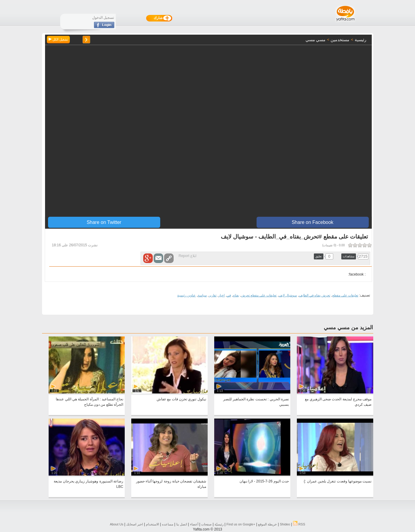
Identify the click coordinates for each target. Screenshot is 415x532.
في (229, 295)
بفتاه (236, 295)
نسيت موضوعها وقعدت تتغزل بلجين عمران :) (338, 481)
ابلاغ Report (188, 256)
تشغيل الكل (58, 39)
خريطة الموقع (267, 524)
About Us (117, 524)
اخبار (222, 295)
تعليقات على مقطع (345, 295)
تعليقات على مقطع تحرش (259, 295)
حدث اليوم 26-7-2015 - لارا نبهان (264, 481)
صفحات (206, 524)
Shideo (285, 524)
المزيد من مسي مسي (348, 327)
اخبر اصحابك (135, 524)
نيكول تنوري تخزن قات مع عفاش (181, 399)
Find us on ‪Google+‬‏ (241, 524)
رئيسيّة (219, 524)
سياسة (202, 295)
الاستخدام (152, 524)
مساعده (168, 524)
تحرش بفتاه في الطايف (315, 295)
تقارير (213, 295)
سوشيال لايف (288, 295)
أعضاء (194, 524)
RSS (299, 524)
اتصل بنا (182, 524)
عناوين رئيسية (186, 295)
